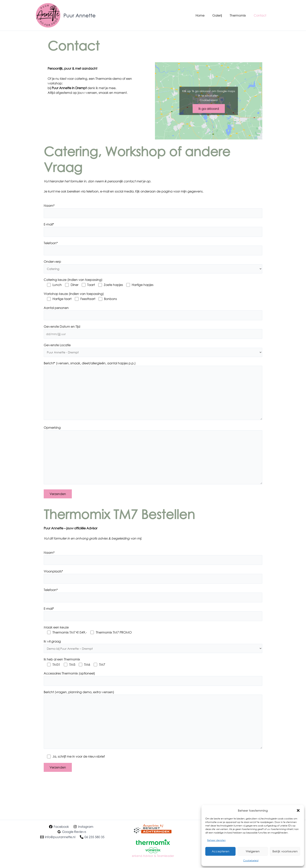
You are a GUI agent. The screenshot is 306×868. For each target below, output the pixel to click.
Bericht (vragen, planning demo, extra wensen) (79, 702)
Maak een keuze (56, 637)
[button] (298, 810)
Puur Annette (80, 15)
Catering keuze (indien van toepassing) (73, 281)
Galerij (221, 15)
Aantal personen (56, 309)
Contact (261, 15)
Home (205, 15)
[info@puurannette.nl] (58, 837)
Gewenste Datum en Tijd (62, 329)
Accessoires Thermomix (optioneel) (69, 683)
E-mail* (49, 225)
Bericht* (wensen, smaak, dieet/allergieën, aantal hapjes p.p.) (90, 366)
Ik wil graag (52, 651)
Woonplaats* (53, 579)
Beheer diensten (216, 840)
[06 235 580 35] (92, 837)
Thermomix (240, 15)
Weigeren (253, 851)
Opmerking (52, 433)
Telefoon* (51, 244)
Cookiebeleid (251, 860)
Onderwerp (52, 263)
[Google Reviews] (72, 832)
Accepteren (221, 851)
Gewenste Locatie (57, 348)
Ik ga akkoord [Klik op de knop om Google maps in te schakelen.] (209, 108)
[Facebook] (59, 827)
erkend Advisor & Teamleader (153, 856)
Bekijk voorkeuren (285, 851)
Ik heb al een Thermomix (62, 669)
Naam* (49, 205)
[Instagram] (83, 827)
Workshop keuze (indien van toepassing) (74, 295)
